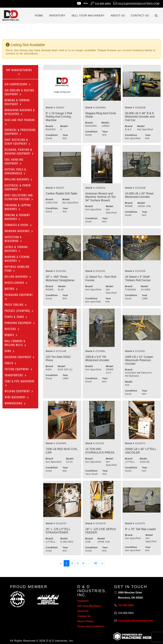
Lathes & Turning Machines (16, 249)
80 (96, 563)
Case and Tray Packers (20, 122)
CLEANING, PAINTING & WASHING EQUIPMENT (19, 152)
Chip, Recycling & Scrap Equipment (18, 142)
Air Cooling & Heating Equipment (19, 92)
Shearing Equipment (20, 357)
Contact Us (84, 616)
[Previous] (61, 563)
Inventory (83, 601)
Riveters (12, 329)
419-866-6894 (101, 3)
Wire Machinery (17, 397)
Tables (11, 363)
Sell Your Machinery (89, 606)
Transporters (16, 375)
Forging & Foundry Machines (17, 217)
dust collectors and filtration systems (19, 197)
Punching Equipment (20, 323)
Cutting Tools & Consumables (15, 171)
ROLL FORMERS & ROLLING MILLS (16, 343)
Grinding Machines (19, 231)
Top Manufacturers (19, 72)
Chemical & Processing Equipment (20, 132)
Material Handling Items (17, 269)
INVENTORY (57, 16)
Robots (11, 335)
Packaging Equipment (19, 296)
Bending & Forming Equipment (17, 102)
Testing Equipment (19, 369)
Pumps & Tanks (16, 317)
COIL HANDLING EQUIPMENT (14, 161)
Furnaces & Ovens (18, 225)
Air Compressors (18, 84)
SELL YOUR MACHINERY (88, 16)
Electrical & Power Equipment (18, 187)
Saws (10, 351)
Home (39, 16)
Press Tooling (16, 305)
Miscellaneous (16, 283)
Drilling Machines (19, 179)
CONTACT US (140, 16)
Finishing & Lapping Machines (18, 207)
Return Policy (86, 621)
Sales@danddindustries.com (136, 3)
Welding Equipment (19, 391)
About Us (83, 611)
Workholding (15, 403)
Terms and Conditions (91, 626)
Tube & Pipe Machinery (20, 383)
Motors (11, 289)
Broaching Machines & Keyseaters (20, 112)
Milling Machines (18, 277)
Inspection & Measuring (13, 239)
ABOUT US (118, 16)
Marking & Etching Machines (17, 259)
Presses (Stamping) (19, 311)
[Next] (102, 563)
